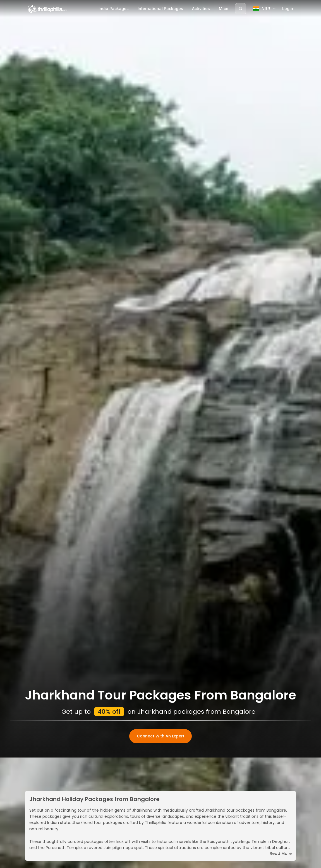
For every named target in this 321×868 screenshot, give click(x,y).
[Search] (241, 9)
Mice (224, 9)
